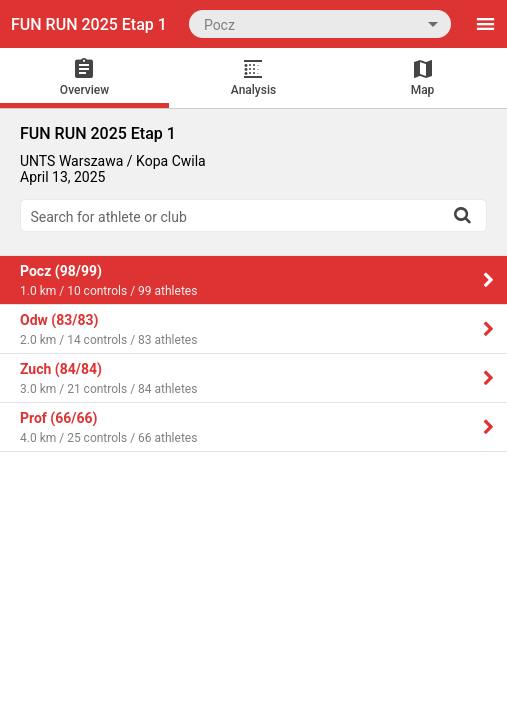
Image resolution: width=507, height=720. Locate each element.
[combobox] (320, 23)
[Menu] (485, 24)
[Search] (462, 215)
